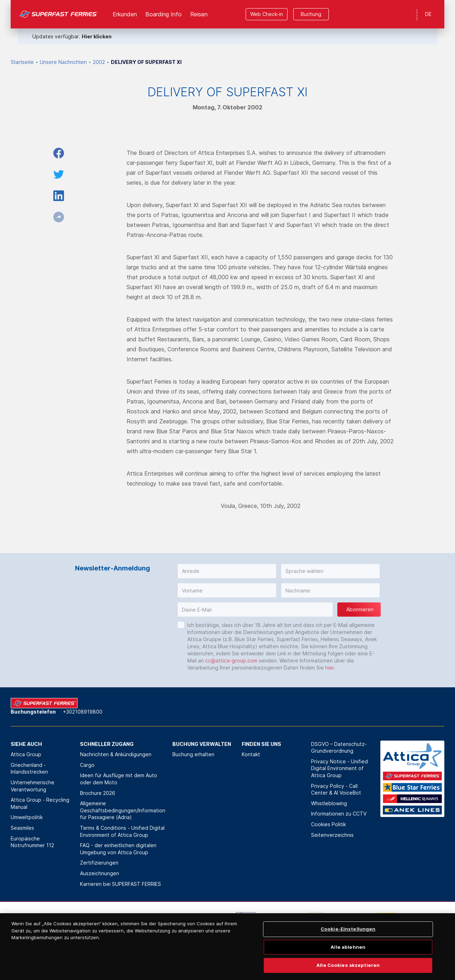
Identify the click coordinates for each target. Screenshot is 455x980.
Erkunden (125, 14)
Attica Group (26, 754)
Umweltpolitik (27, 817)
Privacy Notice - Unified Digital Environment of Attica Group (339, 768)
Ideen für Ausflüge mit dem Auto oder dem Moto (119, 779)
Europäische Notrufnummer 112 (32, 842)
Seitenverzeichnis (332, 835)
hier (330, 668)
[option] (71, 923)
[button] (227, 571)
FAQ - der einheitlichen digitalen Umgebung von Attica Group (118, 849)
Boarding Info (164, 14)
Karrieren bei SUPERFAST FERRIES (121, 884)
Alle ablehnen (348, 960)
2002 (99, 62)
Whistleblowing (329, 803)
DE (428, 14)
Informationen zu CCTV (339, 814)
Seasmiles (22, 828)
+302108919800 (83, 712)
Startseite (22, 62)
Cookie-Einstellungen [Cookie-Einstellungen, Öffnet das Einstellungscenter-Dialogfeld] (348, 942)
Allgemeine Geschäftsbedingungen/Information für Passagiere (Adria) (123, 810)
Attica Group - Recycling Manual (40, 803)
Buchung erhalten (193, 754)
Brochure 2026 (98, 793)
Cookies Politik (328, 824)
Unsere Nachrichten (63, 62)
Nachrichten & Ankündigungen (116, 754)
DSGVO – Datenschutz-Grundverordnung (339, 748)
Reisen (199, 14)
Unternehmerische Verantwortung (33, 786)
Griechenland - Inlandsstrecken (29, 768)
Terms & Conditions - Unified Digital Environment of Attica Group (122, 831)
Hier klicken (97, 36)
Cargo (87, 765)
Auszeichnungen (100, 873)
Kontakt (251, 754)
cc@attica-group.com (231, 660)
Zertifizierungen (99, 863)
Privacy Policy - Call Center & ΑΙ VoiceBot (336, 789)
